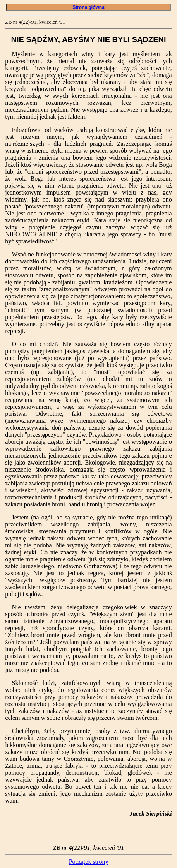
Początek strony (89, 862)
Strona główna (88, 7)
